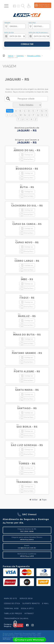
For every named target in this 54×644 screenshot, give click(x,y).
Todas (10, 111)
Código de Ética (12, 603)
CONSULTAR (27, 44)
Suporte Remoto (31, 603)
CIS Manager (17, 637)
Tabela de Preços (13, 613)
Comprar (27, 155)
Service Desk (26, 598)
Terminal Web (11, 608)
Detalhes (27, 159)
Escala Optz (27, 608)
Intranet (29, 613)
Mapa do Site (11, 598)
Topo (44, 500)
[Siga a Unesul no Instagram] (18, 7)
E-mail (46, 603)
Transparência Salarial (16, 618)
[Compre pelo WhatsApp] (29, 640)
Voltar (35, 500)
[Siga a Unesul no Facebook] (14, 7)
